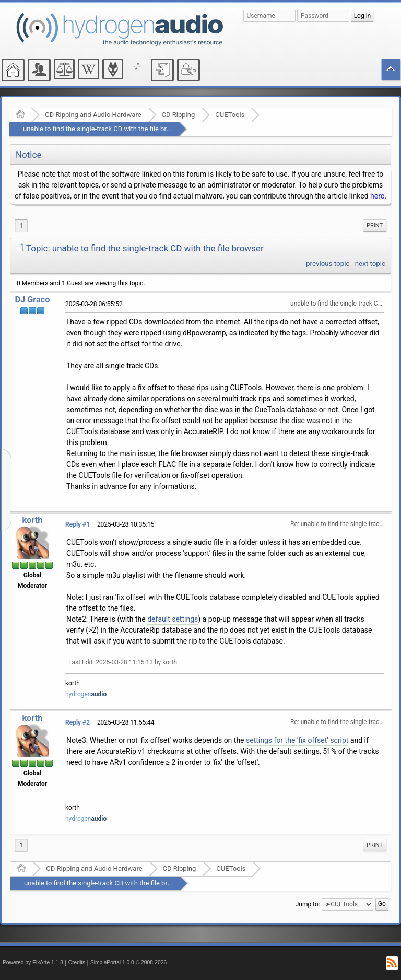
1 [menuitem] (21, 226)
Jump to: (308, 904)
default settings (173, 619)
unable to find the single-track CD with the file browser (104, 129)
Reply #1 (78, 524)
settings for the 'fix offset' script (297, 740)
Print (375, 225)
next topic (370, 264)
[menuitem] (375, 226)
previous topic (328, 264)
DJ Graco (33, 300)
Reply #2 (78, 722)
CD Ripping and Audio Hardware (93, 115)
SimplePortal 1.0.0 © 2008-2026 (128, 962)
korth (33, 520)
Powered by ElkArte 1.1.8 (33, 962)
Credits (77, 962)
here (377, 196)
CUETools (230, 115)
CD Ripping (179, 115)
